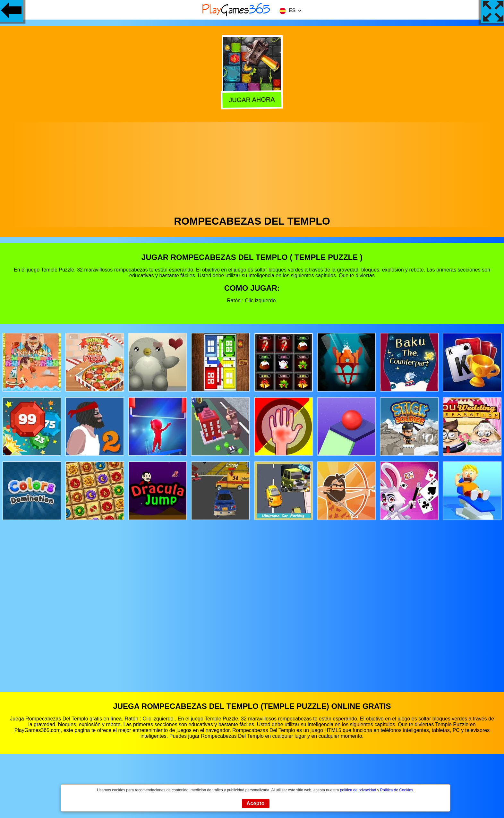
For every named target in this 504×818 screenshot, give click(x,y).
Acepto (256, 803)
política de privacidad (358, 790)
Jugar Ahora (251, 100)
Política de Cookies (397, 790)
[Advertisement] (252, 167)
